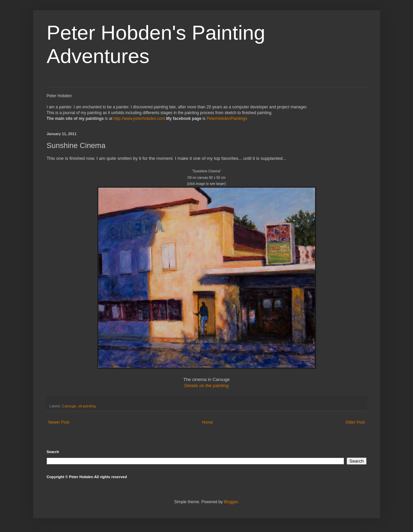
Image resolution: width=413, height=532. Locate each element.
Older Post (355, 422)
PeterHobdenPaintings (227, 119)
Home (207, 422)
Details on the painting (206, 386)
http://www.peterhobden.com (139, 119)
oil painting (87, 406)
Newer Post (59, 422)
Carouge (69, 406)
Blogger (231, 502)
